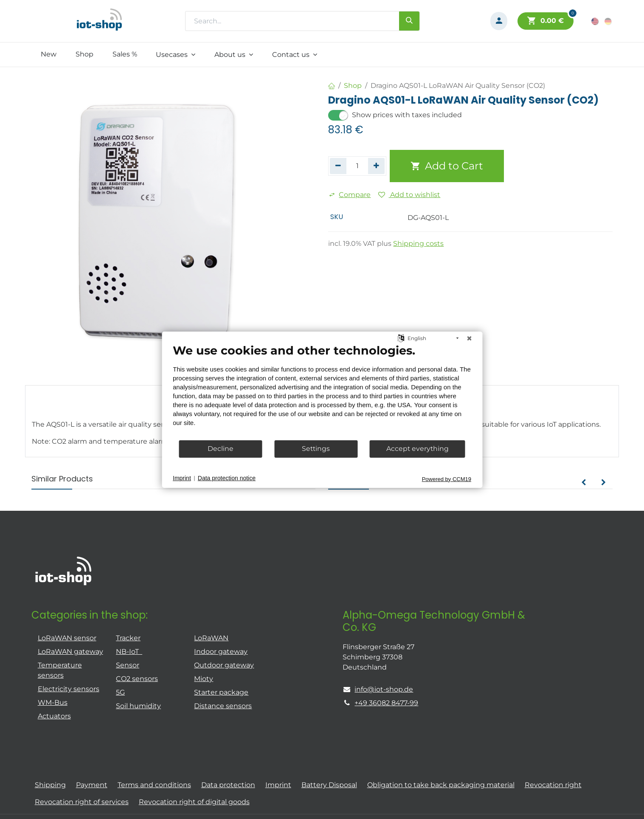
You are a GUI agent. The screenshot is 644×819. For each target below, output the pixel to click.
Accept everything (418, 449)
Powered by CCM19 (447, 479)
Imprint (182, 478)
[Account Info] (499, 21)
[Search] (409, 21)
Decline (221, 449)
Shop (353, 86)
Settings (316, 449)
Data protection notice (227, 478)
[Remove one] (338, 166)
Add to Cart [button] (447, 166)
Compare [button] (350, 195)
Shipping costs (418, 243)
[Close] (469, 338)
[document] (322, 391)
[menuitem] (49, 54)
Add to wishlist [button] (409, 195)
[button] (584, 483)
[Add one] (376, 166)
